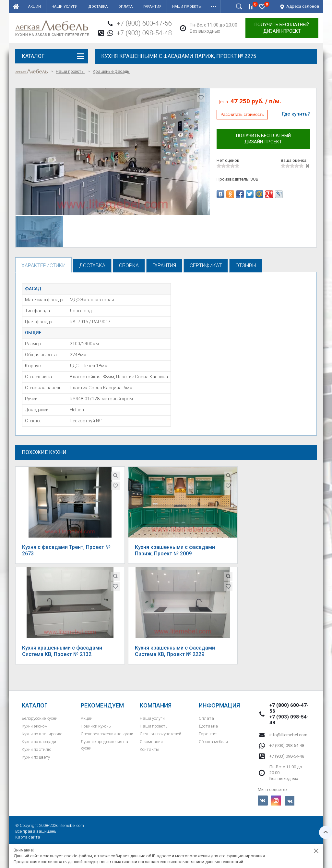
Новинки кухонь (96, 726)
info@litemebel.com (288, 735)
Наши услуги (65, 7)
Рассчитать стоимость (242, 114)
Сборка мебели (213, 742)
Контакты (149, 749)
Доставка (98, 7)
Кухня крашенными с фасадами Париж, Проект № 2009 (175, 550)
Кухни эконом (35, 726)
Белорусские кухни (40, 718)
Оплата (125, 7)
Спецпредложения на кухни (107, 734)
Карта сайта (28, 837)
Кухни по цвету (36, 757)
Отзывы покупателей (160, 734)
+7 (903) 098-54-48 (144, 33)
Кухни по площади (39, 742)
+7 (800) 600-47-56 (144, 23)
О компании (151, 742)
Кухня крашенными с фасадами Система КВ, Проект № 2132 (62, 651)
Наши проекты (187, 7)
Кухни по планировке (42, 734)
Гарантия (152, 7)
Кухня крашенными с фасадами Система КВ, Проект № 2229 (175, 651)
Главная (16, 6)
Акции (35, 7)
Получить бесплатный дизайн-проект (282, 28)
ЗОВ (254, 179)
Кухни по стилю (37, 749)
